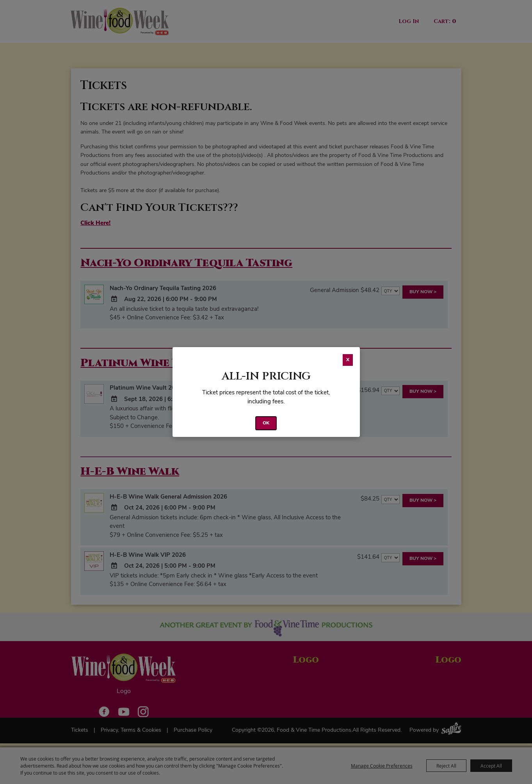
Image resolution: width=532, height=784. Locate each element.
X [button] (348, 360)
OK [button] (266, 423)
